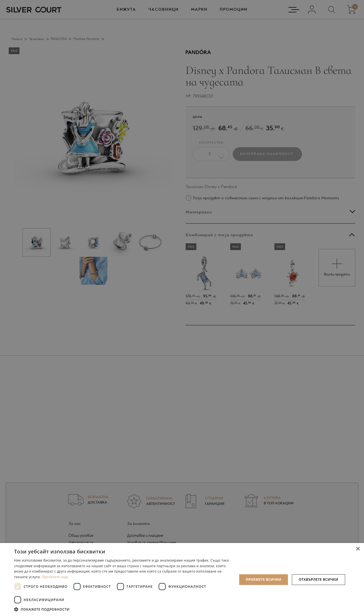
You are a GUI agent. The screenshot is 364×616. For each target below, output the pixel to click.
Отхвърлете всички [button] (318, 579)
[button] (122, 609)
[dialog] (182, 308)
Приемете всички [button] (263, 579)
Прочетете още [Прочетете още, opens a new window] (55, 577)
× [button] (358, 549)
